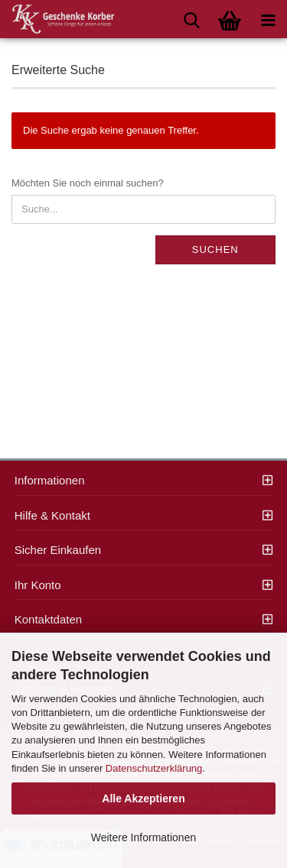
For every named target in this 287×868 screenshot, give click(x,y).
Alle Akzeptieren (143, 798)
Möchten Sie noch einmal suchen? (88, 183)
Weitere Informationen (143, 837)
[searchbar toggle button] (191, 19)
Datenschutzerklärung (154, 768)
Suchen (215, 249)
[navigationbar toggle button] (268, 19)
